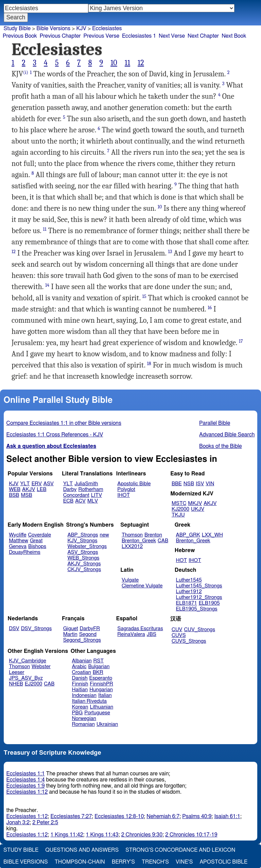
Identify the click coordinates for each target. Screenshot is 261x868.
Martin (70, 634)
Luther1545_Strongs (199, 586)
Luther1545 (189, 580)
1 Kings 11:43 (102, 835)
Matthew (19, 541)
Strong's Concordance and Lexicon (180, 850)
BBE (177, 484)
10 (114, 63)
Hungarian (101, 690)
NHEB (16, 684)
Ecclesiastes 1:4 (26, 780)
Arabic (79, 667)
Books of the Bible (221, 446)
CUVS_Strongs (189, 641)
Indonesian (84, 695)
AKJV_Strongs (84, 564)
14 (47, 285)
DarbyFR (90, 629)
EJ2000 (33, 684)
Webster (41, 667)
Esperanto (101, 678)
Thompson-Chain (80, 862)
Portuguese (97, 713)
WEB (15, 489)
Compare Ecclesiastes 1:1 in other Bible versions (64, 423)
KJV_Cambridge (28, 661)
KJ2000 (180, 509)
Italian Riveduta (89, 701)
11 (127, 63)
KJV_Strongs (82, 541)
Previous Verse (101, 36)
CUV (177, 630)
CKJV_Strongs (84, 570)
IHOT (124, 495)
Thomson (132, 535)
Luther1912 (189, 592)
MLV (93, 501)
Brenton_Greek (139, 541)
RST (99, 661)
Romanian (83, 724)
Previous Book (20, 36)
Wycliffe (18, 535)
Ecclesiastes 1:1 (26, 774)
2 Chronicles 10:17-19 (191, 835)
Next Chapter (203, 36)
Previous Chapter (60, 36)
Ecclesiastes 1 (139, 36)
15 (144, 296)
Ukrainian (107, 724)
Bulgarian (99, 667)
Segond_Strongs (82, 640)
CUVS (179, 635)
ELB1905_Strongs (197, 609)
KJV (81, 29)
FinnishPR (101, 684)
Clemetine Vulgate (142, 586)
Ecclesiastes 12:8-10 (119, 816)
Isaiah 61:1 (227, 816)
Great (36, 541)
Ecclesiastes (107, 29)
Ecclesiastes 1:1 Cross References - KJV (55, 435)
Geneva (18, 546)
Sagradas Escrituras (140, 629)
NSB (189, 484)
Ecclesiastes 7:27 (71, 816)
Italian (105, 695)
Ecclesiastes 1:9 (26, 786)
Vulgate (130, 580)
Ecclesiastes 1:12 (27, 792)
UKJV (198, 509)
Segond (88, 634)
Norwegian (84, 719)
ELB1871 (187, 603)
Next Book (234, 36)
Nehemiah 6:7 (163, 816)
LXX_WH (212, 535)
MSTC (179, 503)
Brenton (153, 535)
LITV (97, 495)
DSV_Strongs (37, 629)
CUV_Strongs (199, 630)
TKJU (178, 515)
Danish (80, 678)
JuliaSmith (86, 484)
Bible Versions (53, 29)
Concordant (76, 495)
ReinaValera (131, 634)
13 (170, 252)
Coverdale (40, 535)
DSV (14, 629)
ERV (37, 484)
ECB (68, 501)
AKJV (29, 489)
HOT (181, 560)
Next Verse (172, 36)
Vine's (184, 862)
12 (141, 63)
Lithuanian (101, 707)
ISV (200, 484)
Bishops (37, 546)
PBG (77, 713)
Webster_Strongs (87, 546)
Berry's (123, 862)
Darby (70, 489)
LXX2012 (132, 546)
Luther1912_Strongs (199, 597)
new (105, 535)
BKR (98, 672)
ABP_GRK (188, 535)
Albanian (82, 661)
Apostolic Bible (223, 862)
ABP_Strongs (83, 535)
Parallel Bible (215, 423)
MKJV (195, 503)
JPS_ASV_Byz (26, 678)
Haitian (80, 690)
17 (241, 341)
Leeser (16, 672)
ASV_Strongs (83, 552)
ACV (80, 501)
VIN (210, 484)
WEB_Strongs (83, 558)
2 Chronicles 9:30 (142, 835)
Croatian (82, 672)
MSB (26, 495)
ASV (49, 484)
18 (149, 364)
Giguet (71, 629)
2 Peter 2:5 (45, 823)
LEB (41, 489)
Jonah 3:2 (18, 823)
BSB (14, 495)
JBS (152, 634)
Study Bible (17, 29)
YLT (25, 484)
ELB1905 (209, 603)
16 (210, 308)
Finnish (80, 684)
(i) (26, 72)
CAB (163, 541)
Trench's (155, 862)
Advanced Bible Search (227, 435)
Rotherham (91, 489)
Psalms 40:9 (197, 816)
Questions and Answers (82, 850)
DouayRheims (25, 552)
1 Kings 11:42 (67, 835)
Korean (80, 707)
